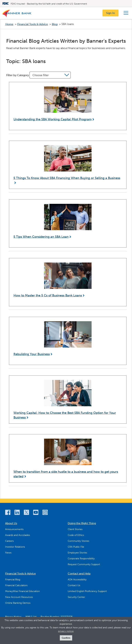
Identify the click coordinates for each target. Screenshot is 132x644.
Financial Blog (13, 580)
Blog (55, 24)
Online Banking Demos (18, 603)
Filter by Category (18, 75)
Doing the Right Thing (82, 523)
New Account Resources (19, 597)
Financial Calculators (16, 585)
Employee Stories (77, 553)
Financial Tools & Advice (33, 24)
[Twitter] (26, 513)
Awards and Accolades (18, 535)
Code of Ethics (76, 535)
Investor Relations (15, 547)
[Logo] (17, 14)
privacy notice (66, 631)
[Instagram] (45, 513)
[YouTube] (36, 513)
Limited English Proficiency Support (87, 591)
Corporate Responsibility (81, 559)
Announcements (14, 529)
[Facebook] (8, 513)
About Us (11, 523)
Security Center (76, 597)
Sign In (110, 13)
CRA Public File (76, 547)
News (8, 553)
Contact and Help (79, 574)
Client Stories (75, 529)
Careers (9, 541)
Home (9, 24)
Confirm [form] (66, 638)
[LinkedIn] (17, 513)
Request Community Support (84, 564)
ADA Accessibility (77, 580)
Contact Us (74, 585)
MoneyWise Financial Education (22, 591)
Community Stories (78, 541)
